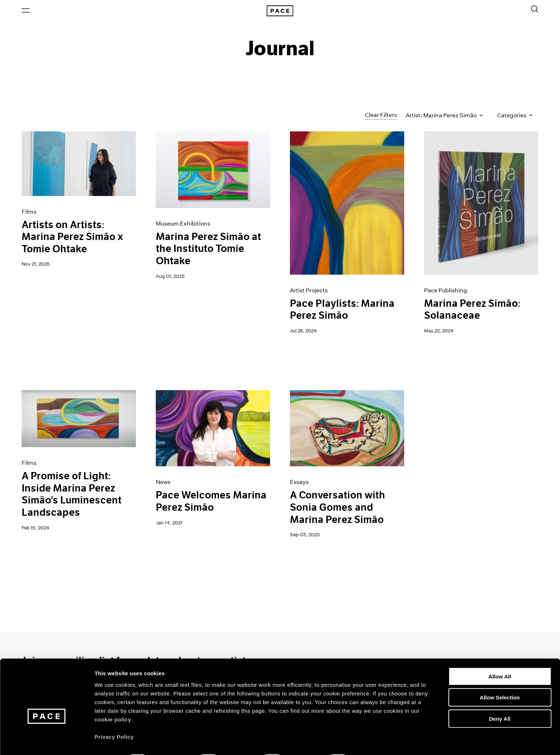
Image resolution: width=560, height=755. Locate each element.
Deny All (500, 699)
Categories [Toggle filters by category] (515, 117)
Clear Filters (381, 116)
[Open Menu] (26, 11)
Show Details (379, 741)
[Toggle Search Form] (535, 10)
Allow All (500, 657)
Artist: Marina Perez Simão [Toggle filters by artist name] (444, 117)
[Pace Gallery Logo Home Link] (280, 12)
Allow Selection (500, 678)
